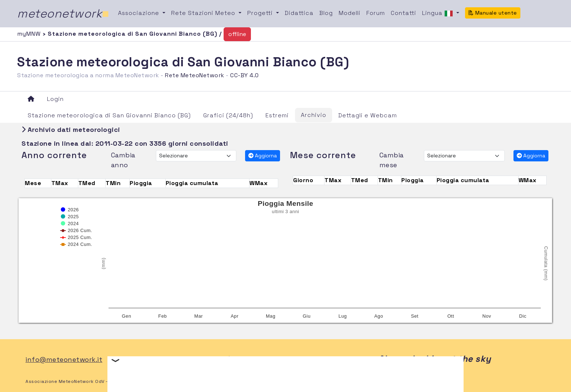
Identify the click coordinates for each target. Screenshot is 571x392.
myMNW (30, 34)
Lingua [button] (438, 13)
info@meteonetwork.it (64, 359)
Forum (376, 13)
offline (237, 34)
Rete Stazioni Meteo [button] (204, 13)
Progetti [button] (261, 13)
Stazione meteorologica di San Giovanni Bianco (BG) (109, 115)
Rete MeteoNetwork (195, 75)
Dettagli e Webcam (368, 115)
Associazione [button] (139, 13)
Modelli (350, 13)
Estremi (277, 115)
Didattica (299, 13)
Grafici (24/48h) (228, 115)
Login (55, 99)
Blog (326, 13)
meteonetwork (63, 13)
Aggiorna (263, 156)
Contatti (403, 13)
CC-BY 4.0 (245, 75)
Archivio (314, 115)
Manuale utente (493, 13)
